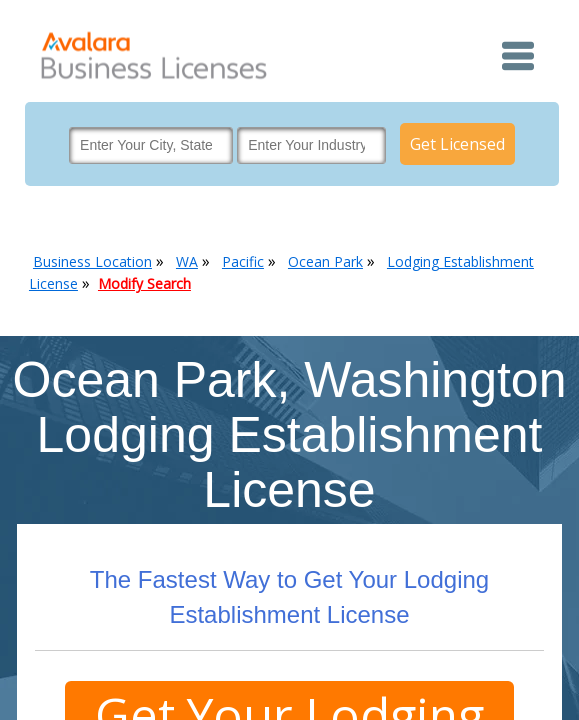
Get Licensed (457, 144)
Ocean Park (325, 261)
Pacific (243, 261)
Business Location (92, 261)
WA (187, 261)
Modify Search (144, 283)
